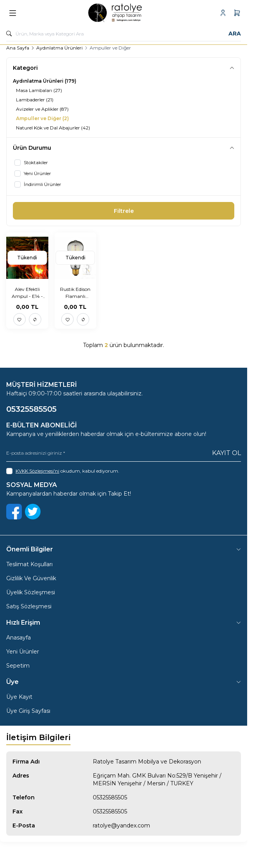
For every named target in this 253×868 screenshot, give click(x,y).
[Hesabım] (223, 13)
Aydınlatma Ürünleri (59, 48)
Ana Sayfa (18, 48)
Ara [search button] (235, 34)
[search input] (124, 34)
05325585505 (110, 797)
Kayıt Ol (226, 453)
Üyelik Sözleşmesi (31, 592)
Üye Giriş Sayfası (28, 711)
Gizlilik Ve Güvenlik (31, 578)
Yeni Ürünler (23, 652)
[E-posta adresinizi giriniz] (124, 453)
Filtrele (124, 211)
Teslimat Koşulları (29, 564)
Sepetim (18, 666)
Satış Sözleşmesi (29, 606)
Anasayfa (19, 638)
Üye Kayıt (19, 697)
